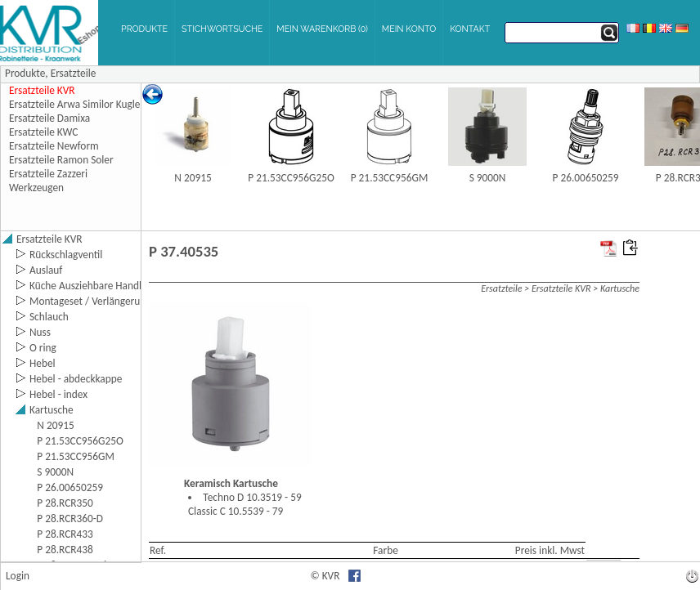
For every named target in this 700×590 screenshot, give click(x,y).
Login (18, 576)
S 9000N (488, 178)
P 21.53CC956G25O (291, 178)
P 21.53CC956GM (390, 178)
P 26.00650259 (586, 178)
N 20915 (193, 178)
